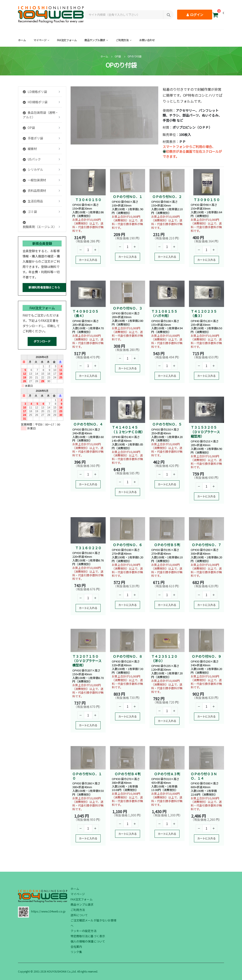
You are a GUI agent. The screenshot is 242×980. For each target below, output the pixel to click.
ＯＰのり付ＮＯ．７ (206, 545)
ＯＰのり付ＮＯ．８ (128, 656)
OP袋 (118, 56)
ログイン (195, 15)
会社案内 (76, 947)
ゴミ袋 (30, 212)
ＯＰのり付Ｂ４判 (128, 774)
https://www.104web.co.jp (48, 911)
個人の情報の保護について (88, 941)
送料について (79, 915)
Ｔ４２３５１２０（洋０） (164, 658)
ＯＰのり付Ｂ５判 (167, 545)
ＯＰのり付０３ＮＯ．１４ (204, 776)
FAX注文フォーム (67, 40)
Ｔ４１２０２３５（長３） (204, 313)
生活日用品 (33, 201)
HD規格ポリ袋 (35, 102)
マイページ (40, 40)
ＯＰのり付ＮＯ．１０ (87, 776)
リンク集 (76, 952)
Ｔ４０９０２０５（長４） (85, 313)
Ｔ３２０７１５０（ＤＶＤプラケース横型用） (87, 661)
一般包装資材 (34, 180)
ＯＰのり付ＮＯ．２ (167, 197)
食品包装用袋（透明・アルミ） (41, 115)
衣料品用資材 (34, 191)
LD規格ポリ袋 (35, 92)
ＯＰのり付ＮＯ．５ (167, 424)
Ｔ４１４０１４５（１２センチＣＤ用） (128, 429)
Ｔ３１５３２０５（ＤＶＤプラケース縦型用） (205, 432)
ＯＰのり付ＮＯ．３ (128, 308)
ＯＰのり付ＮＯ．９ (206, 656)
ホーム (22, 40)
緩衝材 (30, 149)
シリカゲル (33, 169)
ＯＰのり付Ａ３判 (167, 774)
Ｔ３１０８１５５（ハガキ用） (164, 313)
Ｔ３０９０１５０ (207, 200)
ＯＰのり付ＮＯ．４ (88, 424)
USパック (32, 159)
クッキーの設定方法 (84, 931)
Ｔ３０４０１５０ (88, 200)
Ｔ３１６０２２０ (88, 548)
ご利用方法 (122, 40)
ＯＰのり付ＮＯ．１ (128, 197)
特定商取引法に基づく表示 (88, 936)
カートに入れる (88, 260)
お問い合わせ (147, 40)
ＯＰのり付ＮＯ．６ (128, 545)
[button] (215, 16)
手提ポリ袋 (33, 138)
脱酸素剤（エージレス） (40, 225)
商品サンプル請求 (95, 40)
